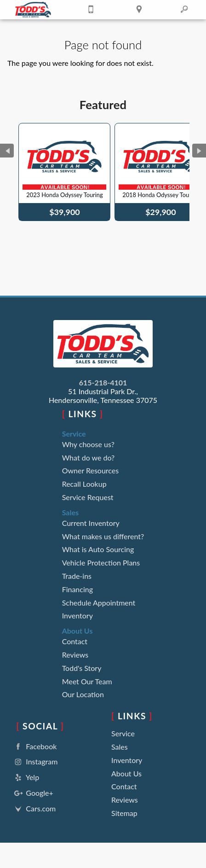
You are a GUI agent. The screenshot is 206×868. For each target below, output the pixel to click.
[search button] (184, 6)
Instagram (35, 762)
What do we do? (89, 457)
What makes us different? (103, 536)
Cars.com (34, 809)
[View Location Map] (139, 10)
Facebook (34, 747)
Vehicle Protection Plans (101, 562)
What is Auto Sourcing (98, 549)
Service (123, 733)
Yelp (26, 778)
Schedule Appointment (99, 603)
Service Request (88, 497)
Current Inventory (91, 523)
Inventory (77, 615)
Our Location (83, 694)
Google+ (33, 793)
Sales (120, 747)
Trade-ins (77, 576)
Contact (75, 641)
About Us (126, 773)
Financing (77, 589)
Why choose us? (88, 444)
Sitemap (124, 813)
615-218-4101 (103, 382)
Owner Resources (91, 470)
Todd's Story (82, 668)
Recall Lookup (84, 484)
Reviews (75, 655)
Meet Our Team (87, 681)
